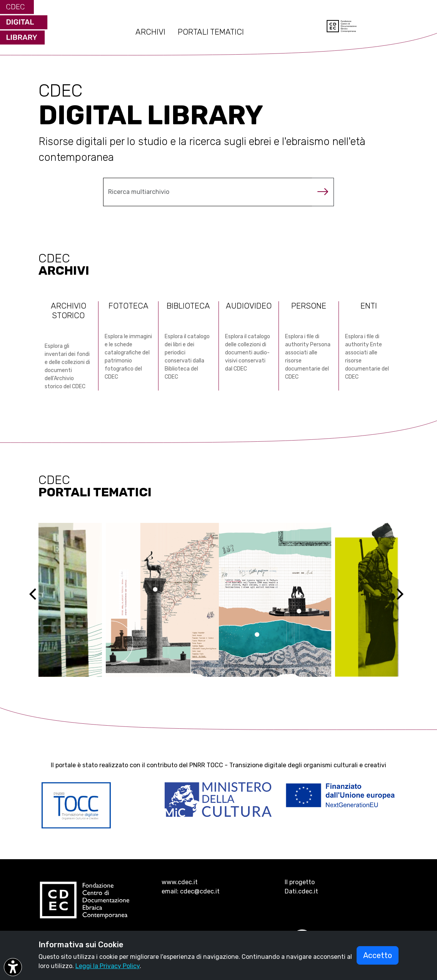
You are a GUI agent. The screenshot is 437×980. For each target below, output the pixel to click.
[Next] (405, 600)
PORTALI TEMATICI (211, 32)
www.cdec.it (180, 882)
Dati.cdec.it (301, 891)
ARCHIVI (150, 32)
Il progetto (300, 882)
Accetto (378, 955)
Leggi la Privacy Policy (108, 966)
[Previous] (40, 600)
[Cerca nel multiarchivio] (208, 192)
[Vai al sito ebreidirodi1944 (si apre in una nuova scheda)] (218, 600)
